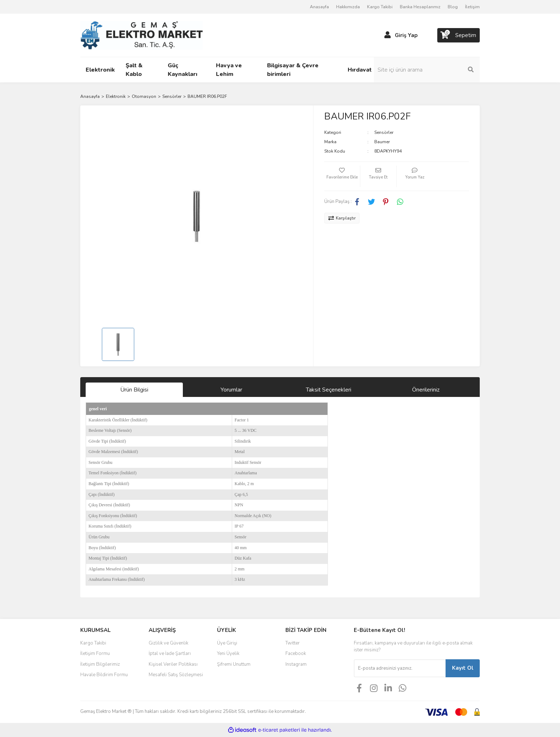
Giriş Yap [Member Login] (406, 35)
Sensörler (384, 132)
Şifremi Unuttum (234, 664)
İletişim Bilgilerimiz (100, 664)
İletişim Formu (95, 654)
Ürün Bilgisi (134, 390)
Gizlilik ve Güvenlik (168, 643)
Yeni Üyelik (228, 654)
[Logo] (141, 35)
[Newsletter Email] (400, 668)
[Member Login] (388, 35)
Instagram (296, 664)
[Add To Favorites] (342, 176)
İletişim (472, 7)
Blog (453, 7)
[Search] (431, 70)
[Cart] (459, 35)
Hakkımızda (348, 7)
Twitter (293, 643)
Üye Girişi (227, 643)
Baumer (382, 142)
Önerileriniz (426, 390)
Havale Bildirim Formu (104, 675)
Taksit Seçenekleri (329, 390)
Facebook (296, 654)
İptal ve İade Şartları (170, 654)
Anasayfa (319, 7)
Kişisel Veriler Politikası (173, 664)
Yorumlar (231, 390)
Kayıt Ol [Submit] (463, 668)
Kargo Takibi (380, 7)
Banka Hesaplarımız (420, 7)
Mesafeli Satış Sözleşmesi (176, 675)
